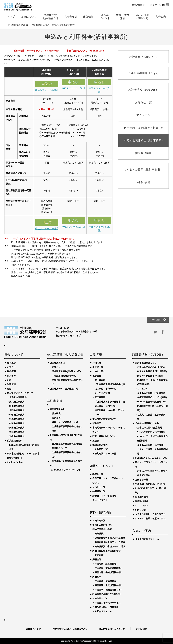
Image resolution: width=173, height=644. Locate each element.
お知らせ (11, 367)
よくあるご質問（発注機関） (151, 445)
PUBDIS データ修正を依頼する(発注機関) (152, 438)
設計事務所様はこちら (146, 363)
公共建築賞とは (57, 363)
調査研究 (56, 413)
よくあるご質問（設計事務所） (152, 393)
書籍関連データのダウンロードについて (109, 430)
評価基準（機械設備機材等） (109, 590)
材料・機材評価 (100, 512)
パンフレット (142, 505)
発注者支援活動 (57, 409)
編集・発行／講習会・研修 (65, 422)
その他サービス (100, 598)
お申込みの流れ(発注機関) (150, 428)
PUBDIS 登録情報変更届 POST (152, 402)
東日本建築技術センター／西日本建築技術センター (23, 456)
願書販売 (97, 423)
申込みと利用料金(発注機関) (151, 432)
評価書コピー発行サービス (108, 603)
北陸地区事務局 (17, 410)
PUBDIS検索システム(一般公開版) (150, 490)
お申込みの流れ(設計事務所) (151, 367)
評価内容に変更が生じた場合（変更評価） (106, 553)
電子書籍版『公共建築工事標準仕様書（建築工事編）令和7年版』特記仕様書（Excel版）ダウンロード (110, 406)
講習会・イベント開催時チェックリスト (104, 498)
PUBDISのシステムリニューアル (151, 458)
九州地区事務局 (17, 432)
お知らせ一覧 (99, 520)
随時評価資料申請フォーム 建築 (110, 538)
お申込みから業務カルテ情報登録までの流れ (152, 473)
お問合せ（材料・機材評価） (106, 607)
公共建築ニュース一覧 (105, 454)
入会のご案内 (142, 531)
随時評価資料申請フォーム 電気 (110, 546)
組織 (9, 389)
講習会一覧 (98, 474)
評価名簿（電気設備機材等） (109, 568)
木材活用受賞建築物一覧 (64, 376)
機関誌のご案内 (100, 445)
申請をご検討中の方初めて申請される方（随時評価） (102, 529)
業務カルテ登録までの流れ (150, 376)
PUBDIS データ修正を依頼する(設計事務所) (152, 382)
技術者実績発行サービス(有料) (152, 397)
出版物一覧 (98, 367)
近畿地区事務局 (17, 419)
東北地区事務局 (17, 402)
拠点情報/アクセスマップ (68, 336)
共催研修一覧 (99, 491)
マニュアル (143, 389)
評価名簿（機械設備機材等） (109, 572)
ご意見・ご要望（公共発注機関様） (152, 451)
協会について (14, 355)
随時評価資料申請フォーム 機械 (110, 542)
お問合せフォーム (103, 611)
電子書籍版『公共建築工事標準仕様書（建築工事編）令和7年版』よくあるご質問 (110, 386)
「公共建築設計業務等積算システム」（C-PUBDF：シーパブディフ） (66, 465)
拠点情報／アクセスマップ (20, 393)
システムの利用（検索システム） (151, 518)
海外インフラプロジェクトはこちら (151, 464)
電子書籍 (97, 376)
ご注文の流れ (99, 371)
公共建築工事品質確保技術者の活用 (67, 429)
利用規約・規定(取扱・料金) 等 (150, 484)
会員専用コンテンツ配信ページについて (109, 481)
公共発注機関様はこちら (147, 423)
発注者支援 (55, 401)
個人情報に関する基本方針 (112, 629)
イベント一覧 (99, 487)
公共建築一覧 (101, 449)
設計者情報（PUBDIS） (148, 355)
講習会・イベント (102, 466)
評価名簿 (97, 559)
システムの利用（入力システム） (151, 514)
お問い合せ (140, 510)
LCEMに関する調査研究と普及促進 (24, 447)
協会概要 (11, 371)
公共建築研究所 (15, 441)
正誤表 (96, 441)
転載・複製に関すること (104, 436)
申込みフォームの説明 (47, 90)
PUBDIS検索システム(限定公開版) (153, 408)
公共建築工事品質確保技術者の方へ (67, 455)
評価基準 (97, 577)
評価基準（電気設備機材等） (109, 585)
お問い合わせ (138, 5)
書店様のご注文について (104, 419)
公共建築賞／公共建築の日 (65, 355)
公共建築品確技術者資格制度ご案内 (66, 437)
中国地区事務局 (17, 423)
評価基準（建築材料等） (106, 581)
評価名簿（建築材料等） (106, 564)
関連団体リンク (34, 629)
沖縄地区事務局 (17, 436)
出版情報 (96, 355)
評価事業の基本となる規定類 (106, 594)
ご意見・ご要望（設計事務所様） (151, 417)
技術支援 (56, 418)
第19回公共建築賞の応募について (67, 382)
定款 (9, 380)
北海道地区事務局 (18, 397)
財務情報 (11, 384)
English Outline (15, 462)
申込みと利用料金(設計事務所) (152, 371)
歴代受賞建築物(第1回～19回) (66, 371)
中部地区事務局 (17, 415)
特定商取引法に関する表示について (70, 629)
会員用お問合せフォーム (147, 539)
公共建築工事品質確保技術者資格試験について (67, 446)
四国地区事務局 (17, 428)
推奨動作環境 (142, 497)
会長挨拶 (11, 363)
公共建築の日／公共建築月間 (64, 389)
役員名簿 (11, 376)
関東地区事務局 (17, 406)
